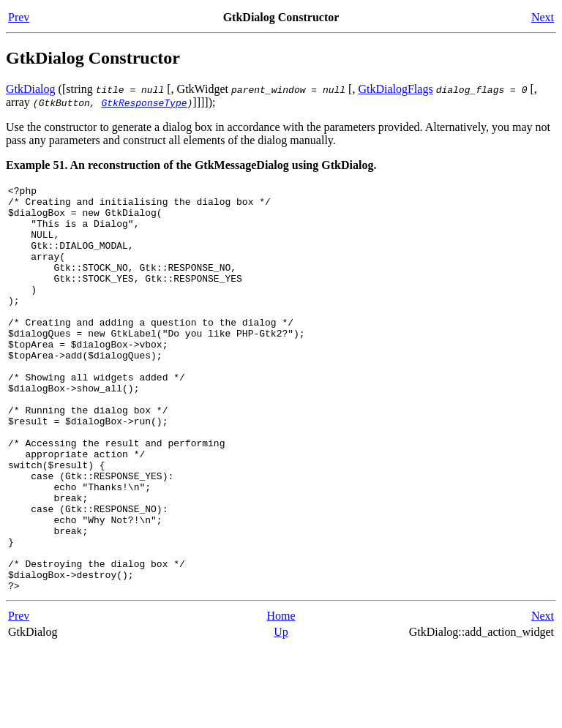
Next (543, 17)
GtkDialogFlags (395, 89)
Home (281, 697)
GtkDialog (31, 89)
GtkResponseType (144, 102)
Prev (19, 17)
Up (281, 713)
